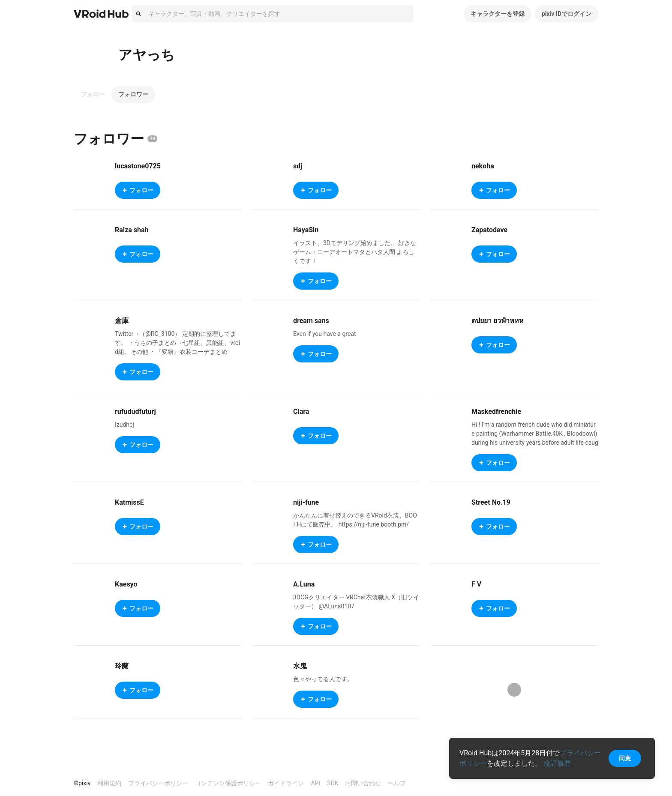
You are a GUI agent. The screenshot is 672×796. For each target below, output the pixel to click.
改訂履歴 (557, 763)
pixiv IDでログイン (567, 14)
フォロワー (133, 94)
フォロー (93, 94)
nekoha (483, 166)
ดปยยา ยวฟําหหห (498, 321)
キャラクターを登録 (498, 14)
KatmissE (129, 502)
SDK (333, 783)
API (315, 783)
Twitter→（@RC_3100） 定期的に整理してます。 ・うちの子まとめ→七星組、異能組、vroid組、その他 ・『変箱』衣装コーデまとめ (177, 343)
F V (476, 584)
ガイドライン (286, 783)
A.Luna (304, 584)
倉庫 (122, 321)
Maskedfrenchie (496, 411)
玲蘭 (122, 666)
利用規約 (109, 783)
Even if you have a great (325, 334)
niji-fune (306, 502)
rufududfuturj (135, 411)
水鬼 (300, 666)
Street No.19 (491, 502)
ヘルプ (397, 783)
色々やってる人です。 (323, 679)
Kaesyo (126, 584)
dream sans (311, 321)
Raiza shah (132, 230)
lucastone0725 (138, 166)
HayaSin (306, 230)
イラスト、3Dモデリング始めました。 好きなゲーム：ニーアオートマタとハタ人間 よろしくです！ (355, 252)
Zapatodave (489, 230)
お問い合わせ (363, 783)
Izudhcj (124, 425)
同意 (625, 758)
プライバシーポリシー (158, 783)
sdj (298, 166)
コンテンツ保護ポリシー (228, 783)
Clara (301, 411)
